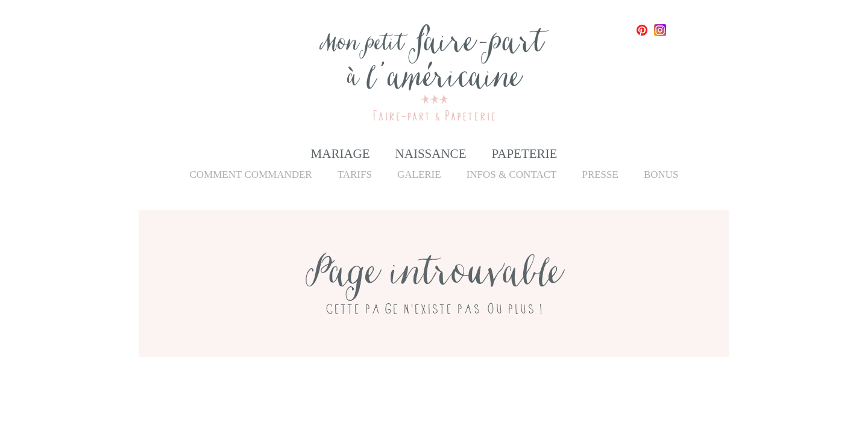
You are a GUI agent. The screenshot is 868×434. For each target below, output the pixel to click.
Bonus (661, 175)
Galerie (419, 175)
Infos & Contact (512, 175)
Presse (600, 175)
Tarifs (355, 175)
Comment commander (250, 175)
